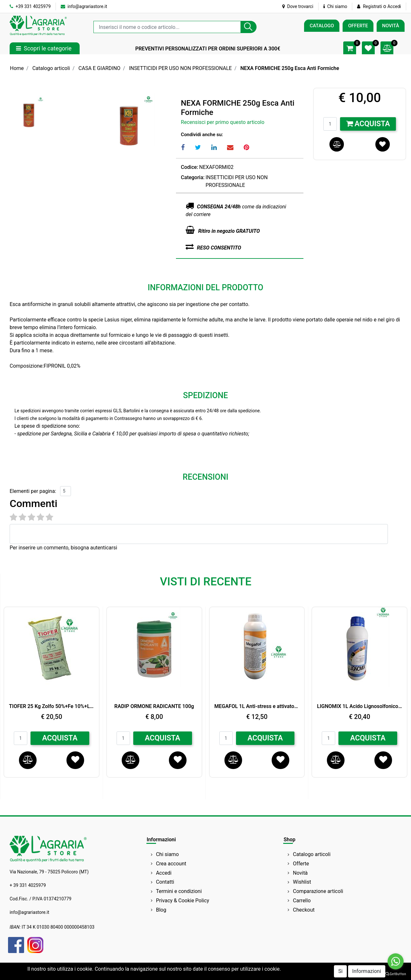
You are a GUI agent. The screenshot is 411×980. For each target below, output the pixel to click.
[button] (249, 27)
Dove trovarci (298, 6)
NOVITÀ (391, 26)
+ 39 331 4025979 (28, 885)
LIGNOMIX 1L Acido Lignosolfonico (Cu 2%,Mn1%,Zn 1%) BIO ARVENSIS (359, 706)
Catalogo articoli (51, 68)
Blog (161, 910)
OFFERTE (358, 26)
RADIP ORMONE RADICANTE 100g (154, 706)
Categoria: (193, 177)
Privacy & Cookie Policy (183, 901)
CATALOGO (322, 26)
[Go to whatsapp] (396, 961)
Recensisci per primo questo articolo (223, 122)
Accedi (394, 6)
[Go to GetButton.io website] (396, 974)
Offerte (301, 864)
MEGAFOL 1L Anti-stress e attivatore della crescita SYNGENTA (257, 706)
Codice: (189, 167)
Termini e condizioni (179, 891)
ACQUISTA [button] (60, 738)
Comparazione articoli (318, 891)
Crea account (171, 864)
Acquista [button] (368, 124)
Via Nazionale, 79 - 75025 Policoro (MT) (49, 872)
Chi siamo (335, 6)
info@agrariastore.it (84, 6)
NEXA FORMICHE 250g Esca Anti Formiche (290, 68)
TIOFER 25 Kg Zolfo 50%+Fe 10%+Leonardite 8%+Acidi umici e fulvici (52, 706)
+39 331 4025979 (30, 6)
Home (17, 68)
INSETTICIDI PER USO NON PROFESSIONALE (180, 68)
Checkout (304, 910)
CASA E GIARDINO (99, 68)
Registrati (372, 6)
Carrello (302, 901)
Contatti (165, 882)
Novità (300, 873)
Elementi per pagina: (33, 491)
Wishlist (302, 882)
